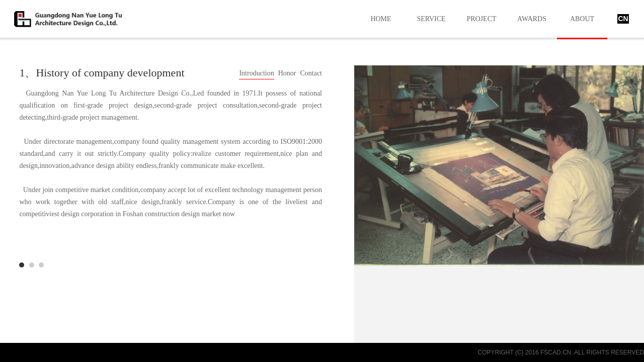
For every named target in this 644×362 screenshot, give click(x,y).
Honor (287, 73)
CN (623, 19)
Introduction (256, 73)
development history (41, 265)
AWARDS (532, 19)
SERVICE (431, 19)
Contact (311, 73)
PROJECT (481, 19)
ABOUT (582, 19)
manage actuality (32, 265)
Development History (22, 265)
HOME (381, 19)
